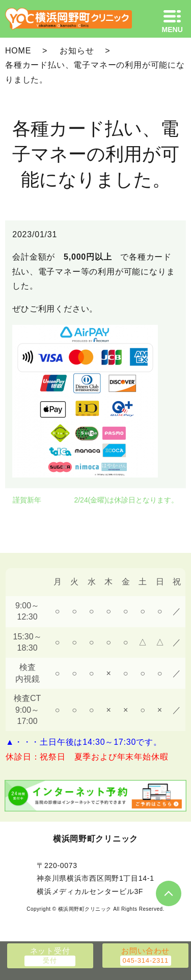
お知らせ (77, 51)
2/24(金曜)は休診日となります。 (126, 500)
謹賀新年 (27, 500)
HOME (18, 51)
